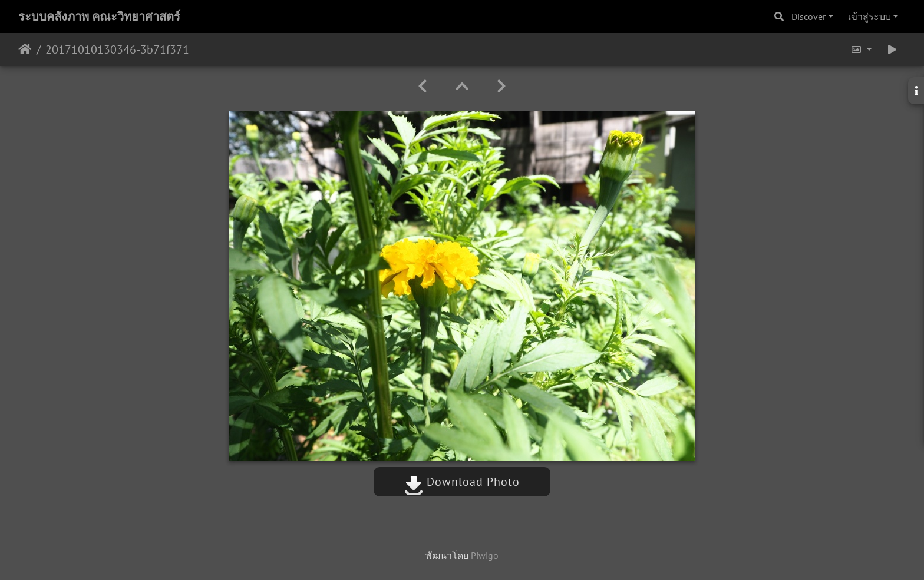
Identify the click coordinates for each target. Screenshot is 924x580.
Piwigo (485, 555)
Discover (808, 16)
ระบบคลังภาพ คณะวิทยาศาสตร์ (99, 16)
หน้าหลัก (25, 49)
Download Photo (462, 482)
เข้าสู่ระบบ (869, 16)
